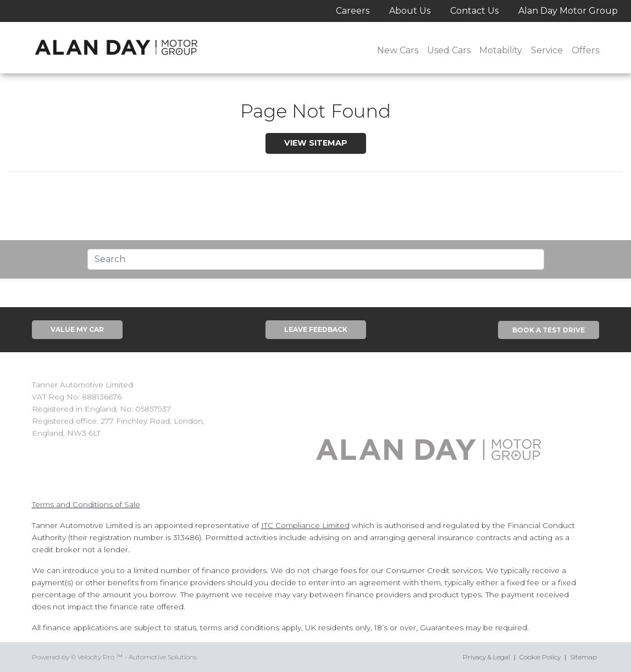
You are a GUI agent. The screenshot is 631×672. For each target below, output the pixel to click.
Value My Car (77, 329)
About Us (410, 11)
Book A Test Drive (549, 330)
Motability (501, 50)
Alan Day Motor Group (568, 11)
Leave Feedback (316, 329)
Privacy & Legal (486, 657)
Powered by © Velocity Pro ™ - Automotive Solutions (114, 657)
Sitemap (583, 657)
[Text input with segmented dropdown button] (316, 259)
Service (547, 50)
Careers (353, 11)
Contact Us (474, 11)
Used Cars (449, 50)
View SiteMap (316, 143)
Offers (585, 50)
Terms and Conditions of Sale (86, 504)
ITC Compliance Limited (305, 525)
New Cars (398, 50)
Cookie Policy (540, 657)
